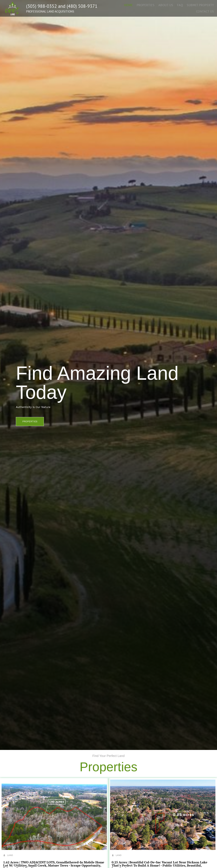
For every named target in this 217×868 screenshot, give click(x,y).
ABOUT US (168, 5)
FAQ (181, 5)
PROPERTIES (148, 5)
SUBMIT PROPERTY (201, 5)
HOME (132, 5)
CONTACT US (206, 11)
